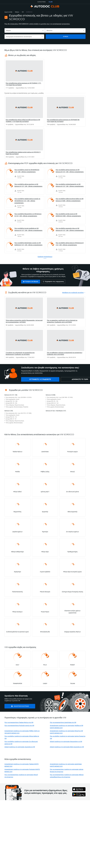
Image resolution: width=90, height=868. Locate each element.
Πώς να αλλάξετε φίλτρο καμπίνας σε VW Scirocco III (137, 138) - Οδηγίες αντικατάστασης (28, 185)
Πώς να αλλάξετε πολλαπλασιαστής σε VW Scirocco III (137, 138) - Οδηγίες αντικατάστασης (70, 185)
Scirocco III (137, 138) (11, 395)
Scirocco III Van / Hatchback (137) (56, 411)
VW (23, 12)
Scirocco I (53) (9, 411)
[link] (24, 75)
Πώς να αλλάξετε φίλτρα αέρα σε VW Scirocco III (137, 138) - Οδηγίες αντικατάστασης (70, 244)
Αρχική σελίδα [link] (8, 12)
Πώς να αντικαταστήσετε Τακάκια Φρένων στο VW (19, 722)
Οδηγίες (17, 12)
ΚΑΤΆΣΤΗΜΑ (42, 2)
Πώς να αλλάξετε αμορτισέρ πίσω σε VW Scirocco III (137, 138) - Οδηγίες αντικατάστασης (70, 229)
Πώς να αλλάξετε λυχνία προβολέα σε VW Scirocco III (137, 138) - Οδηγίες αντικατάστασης (28, 229)
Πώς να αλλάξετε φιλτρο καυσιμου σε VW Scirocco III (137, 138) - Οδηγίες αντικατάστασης (70, 171)
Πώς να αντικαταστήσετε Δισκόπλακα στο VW (63, 722)
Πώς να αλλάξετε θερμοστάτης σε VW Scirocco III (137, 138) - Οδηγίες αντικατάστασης (28, 215)
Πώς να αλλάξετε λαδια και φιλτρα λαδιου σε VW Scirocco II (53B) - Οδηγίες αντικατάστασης (70, 200)
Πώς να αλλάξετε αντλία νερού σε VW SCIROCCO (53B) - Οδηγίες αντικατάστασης (68, 215)
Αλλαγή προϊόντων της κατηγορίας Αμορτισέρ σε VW (20, 747)
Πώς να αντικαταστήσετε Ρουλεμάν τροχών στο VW (19, 725)
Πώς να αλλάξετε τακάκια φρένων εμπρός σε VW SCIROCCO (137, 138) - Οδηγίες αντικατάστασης (27, 201)
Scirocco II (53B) (51, 395)
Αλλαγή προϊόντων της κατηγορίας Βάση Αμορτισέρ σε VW (67, 747)
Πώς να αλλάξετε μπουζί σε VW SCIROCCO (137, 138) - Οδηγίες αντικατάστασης (27, 171)
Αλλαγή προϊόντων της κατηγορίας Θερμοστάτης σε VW (66, 741)
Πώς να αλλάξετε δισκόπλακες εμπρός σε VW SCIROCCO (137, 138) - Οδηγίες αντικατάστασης (28, 244)
